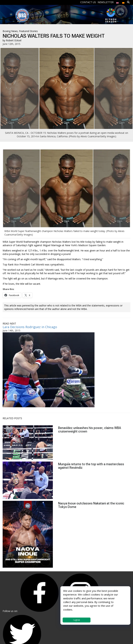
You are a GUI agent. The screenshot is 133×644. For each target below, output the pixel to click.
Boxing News (10, 31)
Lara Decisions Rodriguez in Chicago (30, 327)
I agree (77, 620)
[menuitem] (117, 2)
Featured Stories (28, 31)
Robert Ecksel (14, 40)
